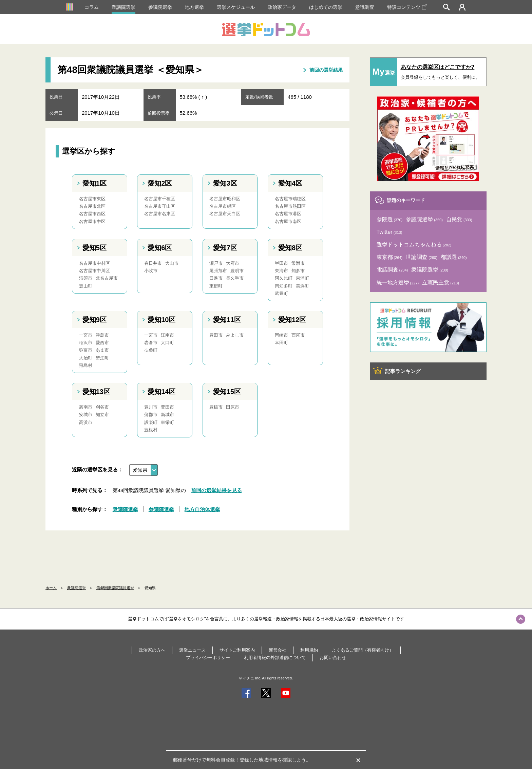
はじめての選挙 (326, 7)
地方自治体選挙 (202, 509)
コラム (92, 7)
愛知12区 (292, 320)
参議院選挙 (160, 7)
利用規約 (309, 650)
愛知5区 (94, 248)
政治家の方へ (152, 650)
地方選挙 (194, 7)
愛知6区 (160, 248)
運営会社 (278, 650)
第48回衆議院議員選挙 (115, 588)
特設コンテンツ (407, 7)
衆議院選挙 (123, 7)
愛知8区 (290, 248)
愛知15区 (227, 392)
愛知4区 (290, 183)
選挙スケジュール (236, 7)
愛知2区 (160, 183)
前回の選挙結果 (326, 70)
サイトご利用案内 (237, 650)
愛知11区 (227, 320)
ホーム (51, 588)
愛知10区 (161, 320)
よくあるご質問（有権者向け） (363, 650)
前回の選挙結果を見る (216, 490)
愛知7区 (225, 248)
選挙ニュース (192, 650)
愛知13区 (96, 392)
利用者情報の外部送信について (275, 658)
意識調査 (365, 7)
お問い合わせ (333, 658)
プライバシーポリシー (208, 658)
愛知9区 (94, 320)
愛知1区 (94, 183)
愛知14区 (161, 392)
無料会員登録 (221, 760)
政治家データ (282, 7)
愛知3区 (225, 183)
